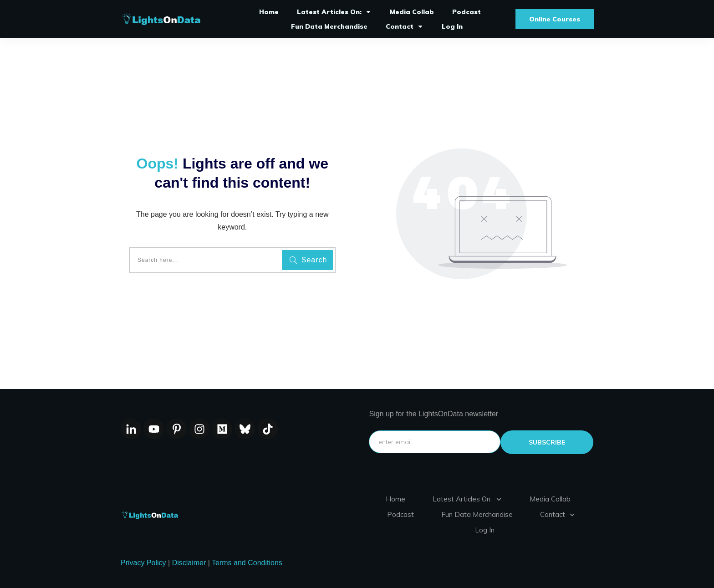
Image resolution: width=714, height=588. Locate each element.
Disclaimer (189, 563)
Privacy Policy (143, 563)
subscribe (547, 442)
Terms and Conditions (247, 563)
